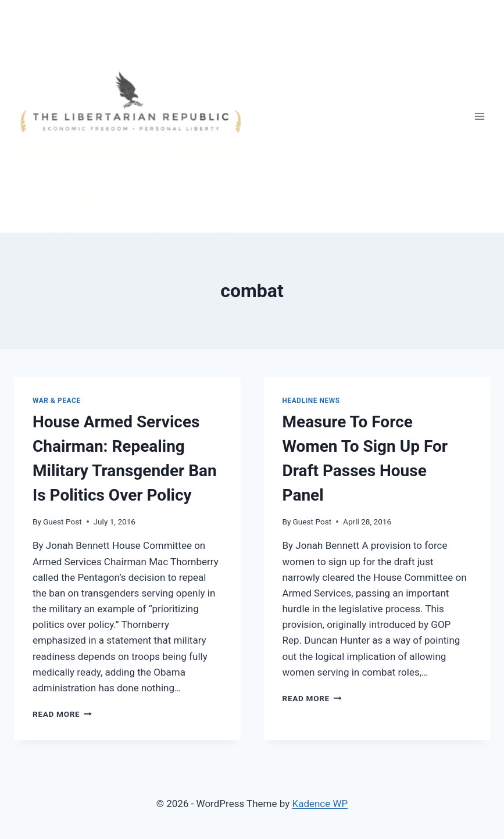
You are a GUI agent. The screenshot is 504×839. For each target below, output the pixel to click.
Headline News (311, 401)
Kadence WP (320, 804)
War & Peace (57, 401)
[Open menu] (479, 116)
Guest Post (62, 522)
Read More (62, 714)
